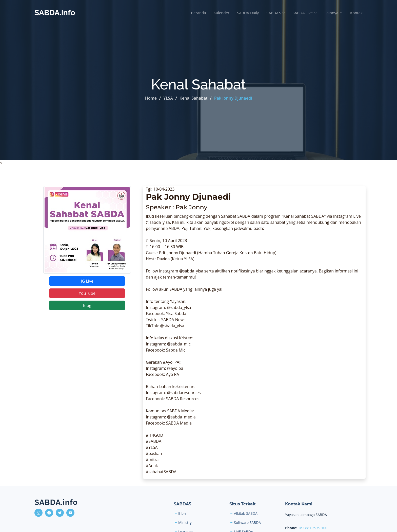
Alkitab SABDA (246, 513)
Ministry (185, 523)
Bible (182, 513)
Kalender (222, 13)
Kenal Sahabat (194, 98)
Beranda (198, 13)
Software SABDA (247, 523)
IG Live (87, 281)
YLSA (168, 98)
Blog (87, 305)
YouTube (87, 293)
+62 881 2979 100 (313, 528)
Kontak (356, 13)
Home (151, 98)
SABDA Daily (248, 13)
